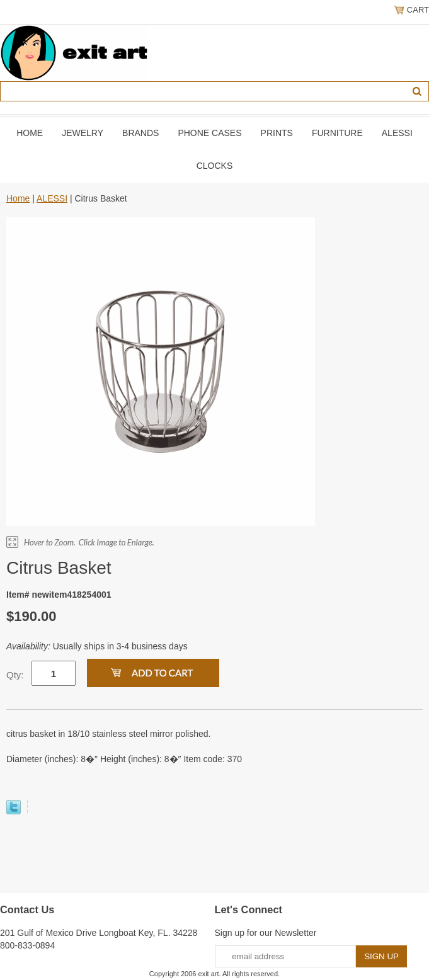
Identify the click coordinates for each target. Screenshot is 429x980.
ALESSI (397, 133)
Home (30, 133)
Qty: (15, 675)
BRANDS (140, 133)
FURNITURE (337, 133)
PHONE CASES (209, 133)
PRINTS (277, 133)
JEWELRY (83, 133)
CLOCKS (215, 166)
